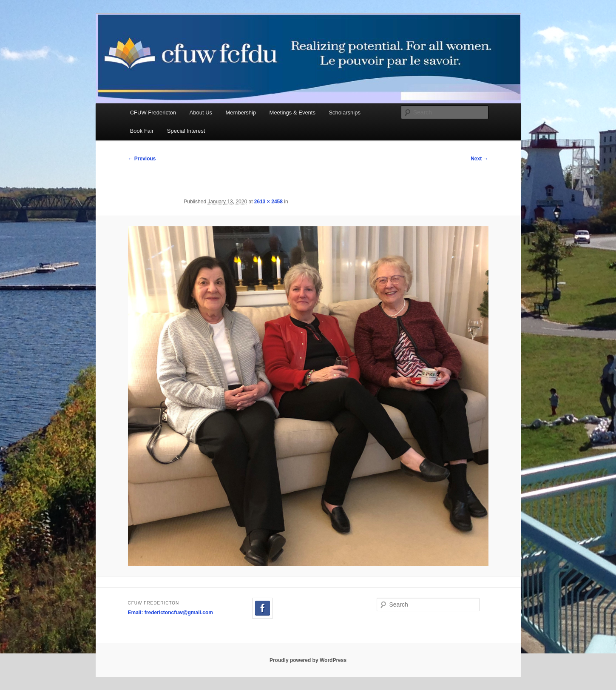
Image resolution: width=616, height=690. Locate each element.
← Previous (142, 159)
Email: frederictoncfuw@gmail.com (170, 613)
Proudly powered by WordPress (308, 660)
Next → (479, 159)
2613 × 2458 (268, 202)
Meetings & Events (292, 113)
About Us (201, 113)
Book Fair (142, 131)
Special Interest (186, 131)
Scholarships (344, 113)
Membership (241, 113)
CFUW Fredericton (153, 113)
